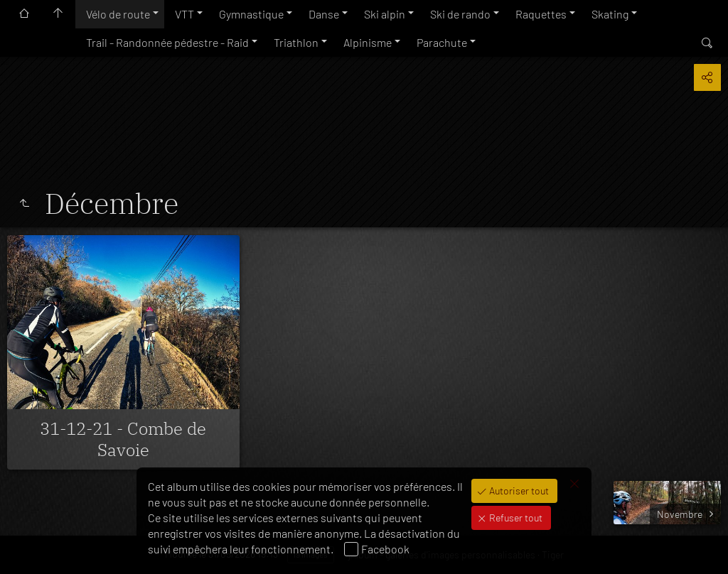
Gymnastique (251, 14)
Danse (324, 14)
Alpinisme (368, 42)
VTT (184, 14)
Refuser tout (515, 518)
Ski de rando (460, 14)
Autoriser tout (518, 491)
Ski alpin (385, 14)
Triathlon (296, 42)
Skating (610, 14)
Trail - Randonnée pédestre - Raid (167, 42)
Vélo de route (118, 14)
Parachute (442, 42)
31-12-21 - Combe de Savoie (123, 439)
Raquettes (541, 14)
